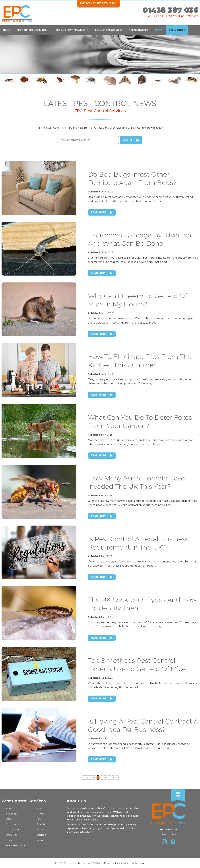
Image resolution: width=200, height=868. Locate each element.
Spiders (41, 830)
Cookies (162, 834)
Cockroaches (13, 824)
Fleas (9, 840)
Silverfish (42, 824)
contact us (80, 832)
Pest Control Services (32, 30)
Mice (39, 808)
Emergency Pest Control (99, 3)
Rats (39, 819)
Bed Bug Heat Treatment (72, 30)
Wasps (40, 840)
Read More (99, 212)
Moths (40, 814)
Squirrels (41, 835)
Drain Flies (12, 835)
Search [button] (128, 140)
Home (7, 30)
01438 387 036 (171, 10)
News (158, 30)
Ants (9, 808)
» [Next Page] (117, 777)
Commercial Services (109, 30)
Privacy (176, 834)
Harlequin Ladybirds (17, 845)
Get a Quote (177, 30)
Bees (9, 819)
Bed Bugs (11, 814)
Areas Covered (139, 30)
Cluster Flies (13, 830)
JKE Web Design (136, 863)
